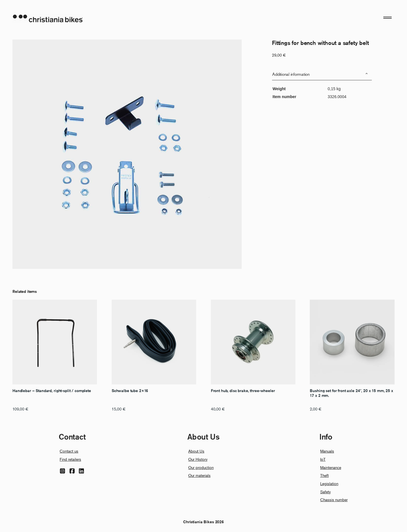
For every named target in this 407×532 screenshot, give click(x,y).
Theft (324, 475)
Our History (198, 459)
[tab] (322, 74)
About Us (196, 451)
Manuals (327, 451)
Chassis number (334, 500)
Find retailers (70, 459)
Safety (325, 492)
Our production (201, 467)
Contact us (69, 451)
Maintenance (331, 467)
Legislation (329, 484)
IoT (323, 459)
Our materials (199, 475)
